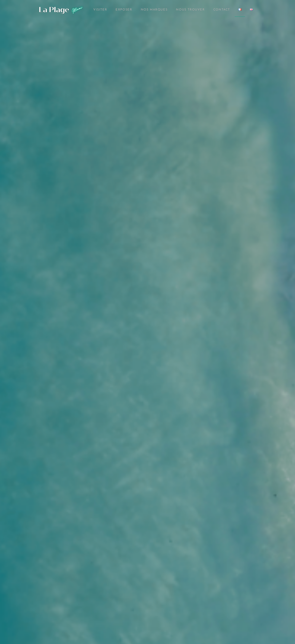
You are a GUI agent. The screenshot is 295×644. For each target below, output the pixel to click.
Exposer (124, 10)
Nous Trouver (190, 10)
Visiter (100, 10)
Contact (222, 10)
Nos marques (154, 10)
